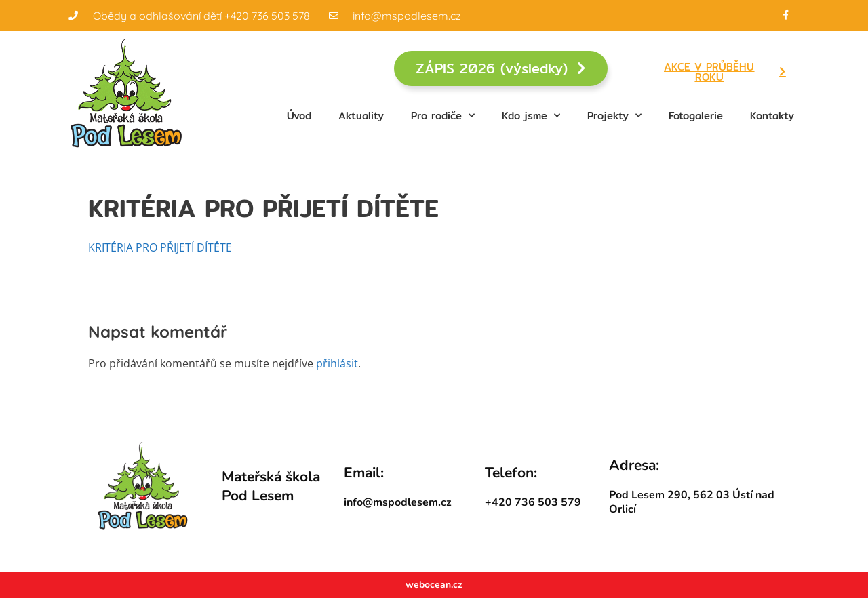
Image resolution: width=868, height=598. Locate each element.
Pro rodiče (443, 116)
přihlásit (337, 363)
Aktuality (361, 116)
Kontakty (772, 116)
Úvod (299, 116)
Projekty (614, 116)
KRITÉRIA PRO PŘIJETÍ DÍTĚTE (160, 247)
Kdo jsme (531, 116)
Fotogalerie (696, 116)
